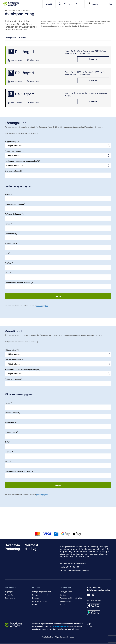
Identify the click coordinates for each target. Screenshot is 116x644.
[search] (69, 4)
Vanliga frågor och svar (42, 592)
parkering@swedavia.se (78, 570)
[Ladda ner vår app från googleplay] (94, 613)
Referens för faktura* (13, 214)
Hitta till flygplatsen (40, 601)
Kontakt (63, 604)
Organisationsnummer (14, 204)
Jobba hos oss (66, 601)
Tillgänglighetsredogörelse (64, 637)
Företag (8, 194)
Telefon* (8, 263)
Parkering (36, 604)
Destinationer (10, 598)
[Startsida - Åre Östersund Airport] (11, 4)
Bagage (35, 598)
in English (46, 4)
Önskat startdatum (12, 171)
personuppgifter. (42, 306)
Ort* (6, 253)
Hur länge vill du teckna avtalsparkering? (21, 161)
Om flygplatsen (66, 592)
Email (7, 273)
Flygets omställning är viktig (71, 598)
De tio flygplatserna (60, 626)
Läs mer (93, 59)
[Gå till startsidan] (13, 625)
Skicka (58, 296)
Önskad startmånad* (13, 151)
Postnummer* (10, 243)
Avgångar (9, 592)
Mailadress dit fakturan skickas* (18, 282)
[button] (109, 4)
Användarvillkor (48, 637)
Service (63, 595)
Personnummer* (11, 413)
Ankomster (9, 595)
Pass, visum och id (40, 595)
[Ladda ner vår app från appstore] (94, 606)
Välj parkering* (11, 141)
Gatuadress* (10, 234)
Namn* (8, 224)
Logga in (95, 4)
